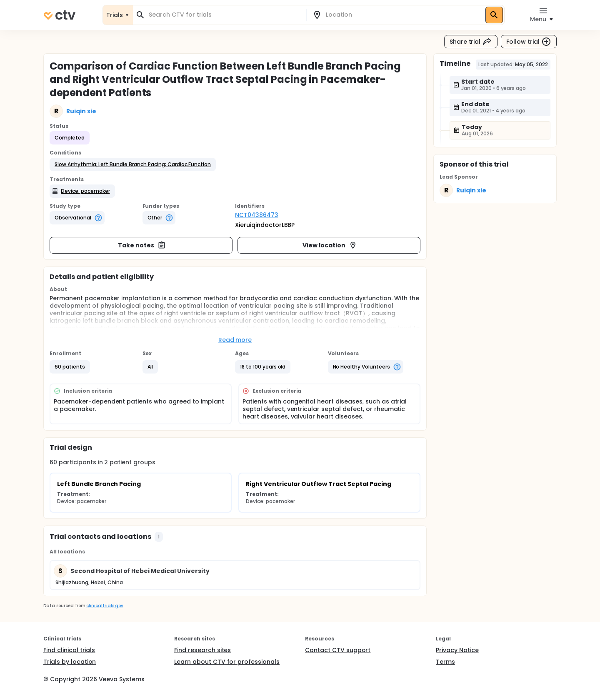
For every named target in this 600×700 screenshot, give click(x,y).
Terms (445, 662)
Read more (235, 340)
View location (330, 245)
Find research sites (202, 650)
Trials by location (70, 662)
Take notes (142, 245)
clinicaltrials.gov (105, 606)
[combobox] (225, 15)
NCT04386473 (257, 215)
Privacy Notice (457, 650)
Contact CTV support (338, 650)
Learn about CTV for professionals (227, 662)
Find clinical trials (69, 650)
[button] (133, 164)
